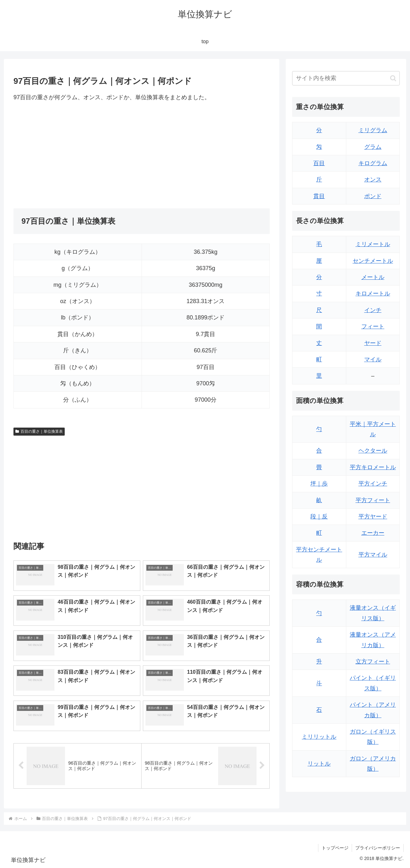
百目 (319, 163)
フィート (373, 326)
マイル (373, 359)
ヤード (373, 343)
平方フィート (373, 500)
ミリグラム (373, 130)
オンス (373, 180)
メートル (373, 277)
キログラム (373, 163)
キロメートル (373, 293)
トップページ (335, 848)
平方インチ (373, 484)
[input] (346, 78)
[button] (393, 78)
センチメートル (373, 261)
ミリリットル (319, 737)
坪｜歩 (319, 484)
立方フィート (373, 662)
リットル (319, 764)
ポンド (373, 196)
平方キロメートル (373, 467)
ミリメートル (373, 244)
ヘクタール (373, 451)
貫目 (319, 196)
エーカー (373, 533)
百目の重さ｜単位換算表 (39, 431)
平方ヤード (373, 517)
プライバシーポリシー (378, 848)
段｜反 (319, 517)
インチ (373, 310)
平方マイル (373, 555)
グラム (373, 147)
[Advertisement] (78, 155)
